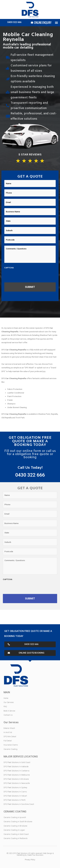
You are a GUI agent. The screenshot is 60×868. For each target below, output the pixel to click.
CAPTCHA (9, 268)
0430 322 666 (14, 22)
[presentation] (26, 276)
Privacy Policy (30, 860)
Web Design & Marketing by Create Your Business (35, 854)
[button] (56, 23)
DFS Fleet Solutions (20, 853)
